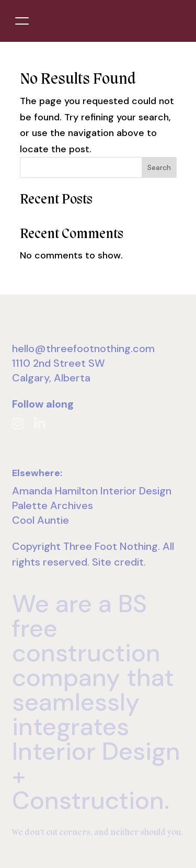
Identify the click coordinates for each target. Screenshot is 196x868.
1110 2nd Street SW (59, 363)
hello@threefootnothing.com (83, 348)
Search (159, 167)
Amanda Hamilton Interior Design (92, 491)
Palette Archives (53, 505)
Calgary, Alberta (51, 378)
